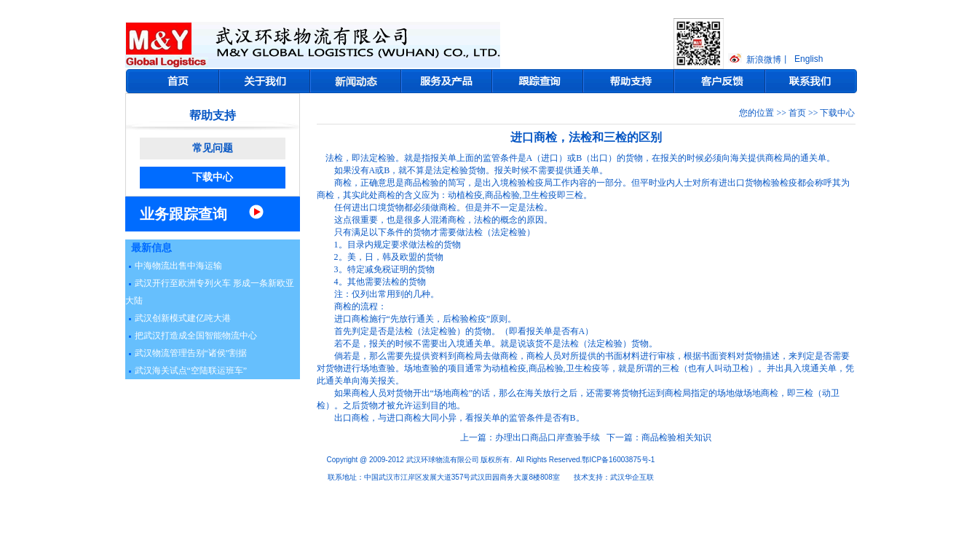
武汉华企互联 (632, 477)
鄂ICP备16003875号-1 (618, 460)
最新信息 (151, 248)
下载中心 (213, 177)
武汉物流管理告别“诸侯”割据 (191, 353)
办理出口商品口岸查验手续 (548, 437)
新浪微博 (764, 60)
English (809, 59)
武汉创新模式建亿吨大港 (183, 318)
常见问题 (213, 148)
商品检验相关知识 (676, 437)
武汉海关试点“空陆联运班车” (191, 370)
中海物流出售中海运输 (178, 266)
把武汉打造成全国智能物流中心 (196, 336)
